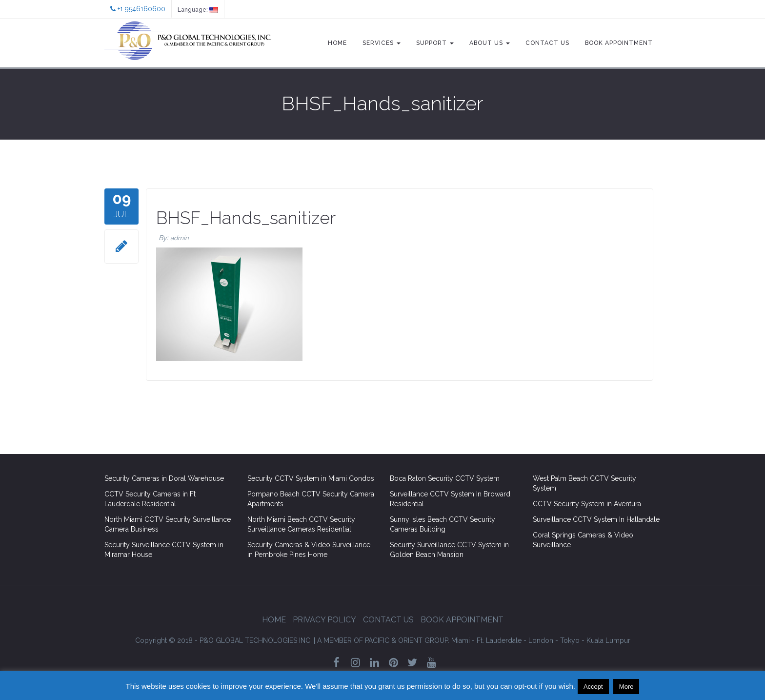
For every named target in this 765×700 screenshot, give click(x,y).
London (541, 640)
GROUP (383, 640)
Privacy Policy (324, 620)
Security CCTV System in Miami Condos (311, 478)
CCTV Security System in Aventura (587, 504)
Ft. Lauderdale (499, 640)
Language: (198, 10)
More (626, 687)
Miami (461, 640)
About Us (490, 43)
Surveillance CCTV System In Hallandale (596, 519)
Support (435, 43)
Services (382, 43)
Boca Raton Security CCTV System (445, 478)
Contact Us (547, 43)
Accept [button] (593, 687)
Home (337, 43)
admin (180, 238)
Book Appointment (619, 43)
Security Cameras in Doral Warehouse (164, 478)
